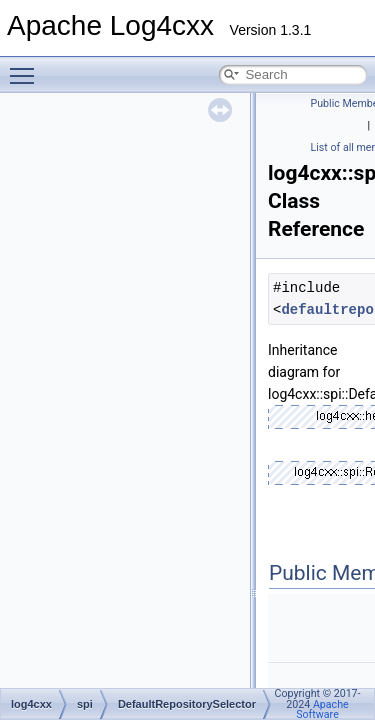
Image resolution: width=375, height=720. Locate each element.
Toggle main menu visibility (27, 67)
